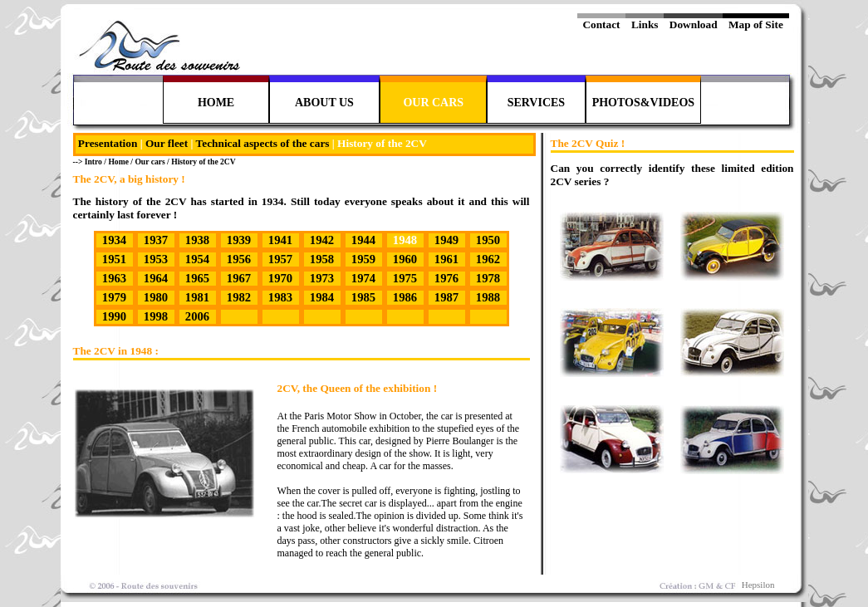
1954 (197, 259)
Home (118, 162)
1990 (114, 316)
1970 (280, 278)
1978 (488, 278)
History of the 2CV (204, 162)
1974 (363, 278)
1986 (405, 297)
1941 (280, 240)
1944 (363, 240)
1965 (197, 278)
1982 (239, 297)
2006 (197, 316)
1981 (197, 297)
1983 (280, 297)
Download (693, 24)
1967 (239, 278)
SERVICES (536, 103)
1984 (322, 297)
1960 (405, 259)
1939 (239, 240)
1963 (114, 278)
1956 (239, 259)
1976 (446, 278)
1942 (322, 240)
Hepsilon (758, 585)
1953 (156, 259)
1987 (446, 297)
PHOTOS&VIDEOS (643, 103)
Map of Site (755, 24)
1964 (156, 278)
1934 (114, 240)
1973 (322, 278)
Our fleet (167, 143)
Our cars (150, 162)
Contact (602, 24)
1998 (156, 316)
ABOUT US (324, 103)
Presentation (108, 143)
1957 (280, 259)
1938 (197, 240)
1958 (322, 259)
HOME (216, 103)
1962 (488, 259)
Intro (95, 162)
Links (645, 24)
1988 (488, 297)
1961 (446, 259)
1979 (114, 297)
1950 (488, 240)
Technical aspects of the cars (262, 143)
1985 (363, 297)
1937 (156, 240)
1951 (114, 259)
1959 (363, 259)
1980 (156, 297)
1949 (446, 240)
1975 (405, 278)
